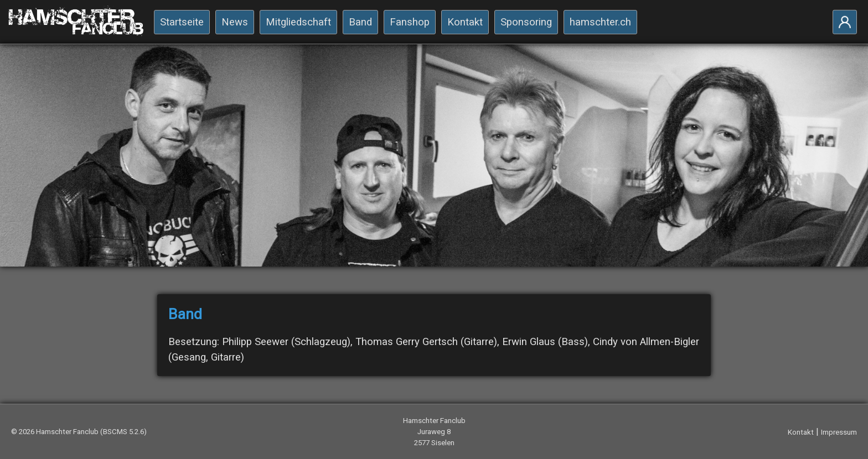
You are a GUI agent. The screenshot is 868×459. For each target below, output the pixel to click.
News (235, 22)
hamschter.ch (600, 22)
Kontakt (465, 22)
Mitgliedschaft (298, 22)
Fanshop (410, 22)
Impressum (839, 432)
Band (360, 22)
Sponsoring (526, 22)
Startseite (182, 22)
